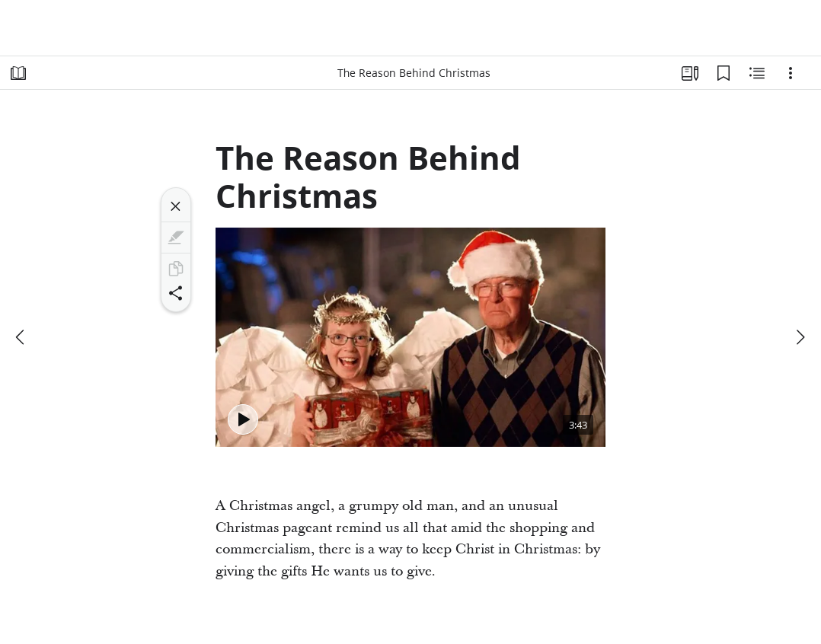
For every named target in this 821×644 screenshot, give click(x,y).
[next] (800, 337)
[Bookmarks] (724, 73)
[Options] (791, 73)
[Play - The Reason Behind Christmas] (243, 419)
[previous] (21, 337)
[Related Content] (757, 73)
